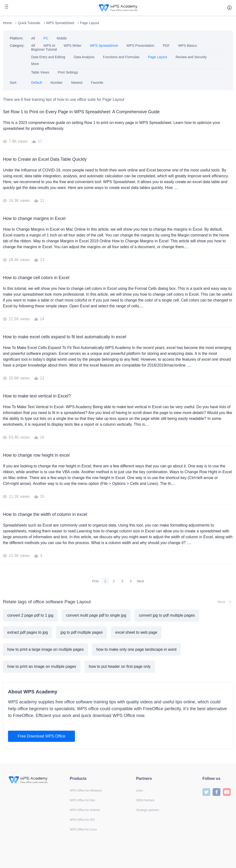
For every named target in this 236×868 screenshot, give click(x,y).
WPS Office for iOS (82, 820)
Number (56, 83)
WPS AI (49, 46)
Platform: (17, 38)
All (33, 38)
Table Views (40, 72)
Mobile (62, 38)
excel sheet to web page (136, 632)
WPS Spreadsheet (60, 23)
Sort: (13, 83)
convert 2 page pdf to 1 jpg (30, 615)
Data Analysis (84, 57)
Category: (17, 46)
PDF (166, 46)
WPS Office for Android (85, 810)
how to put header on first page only (120, 666)
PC (46, 38)
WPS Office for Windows (86, 791)
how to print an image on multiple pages (42, 666)
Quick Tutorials (29, 23)
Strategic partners (148, 810)
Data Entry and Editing (48, 57)
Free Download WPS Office (41, 736)
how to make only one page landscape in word (136, 649)
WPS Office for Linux (83, 830)
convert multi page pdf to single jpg (96, 615)
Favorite (97, 83)
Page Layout (90, 23)
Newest (77, 83)
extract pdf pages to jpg (27, 632)
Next (141, 581)
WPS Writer (73, 46)
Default (36, 83)
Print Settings (68, 72)
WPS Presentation (140, 46)
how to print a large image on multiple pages (45, 649)
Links (139, 791)
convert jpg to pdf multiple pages (167, 615)
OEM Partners (145, 800)
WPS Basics (187, 46)
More (35, 64)
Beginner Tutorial (44, 49)
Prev (96, 581)
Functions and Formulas (121, 57)
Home (7, 23)
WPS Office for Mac (83, 800)
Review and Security (191, 57)
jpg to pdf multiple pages (81, 632)
